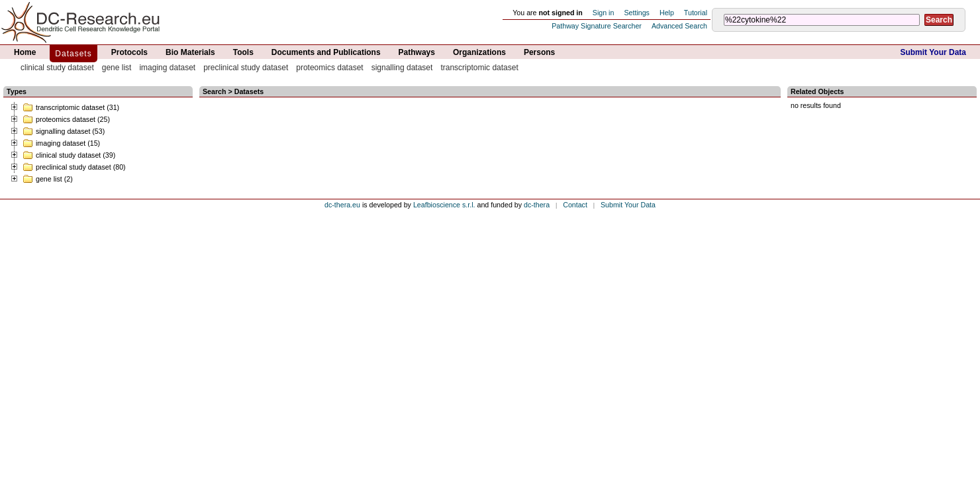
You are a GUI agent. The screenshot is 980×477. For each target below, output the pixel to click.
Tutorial (696, 13)
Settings (637, 13)
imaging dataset (167, 68)
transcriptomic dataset (479, 68)
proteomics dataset (329, 68)
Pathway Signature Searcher (597, 26)
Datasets (73, 54)
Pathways (417, 52)
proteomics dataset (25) (66, 119)
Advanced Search (679, 26)
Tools (243, 52)
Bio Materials (190, 52)
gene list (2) (48, 179)
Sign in (604, 13)
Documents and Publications (326, 52)
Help (667, 13)
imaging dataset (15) (61, 143)
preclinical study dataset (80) (74, 167)
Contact (575, 205)
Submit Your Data (933, 52)
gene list (117, 68)
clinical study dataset (57, 68)
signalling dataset (402, 68)
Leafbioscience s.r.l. (444, 205)
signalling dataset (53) (64, 131)
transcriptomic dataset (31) (71, 107)
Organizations (479, 52)
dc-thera (537, 205)
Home (25, 52)
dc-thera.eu (342, 205)
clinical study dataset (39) (69, 155)
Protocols (129, 52)
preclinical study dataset (246, 68)
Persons (539, 52)
